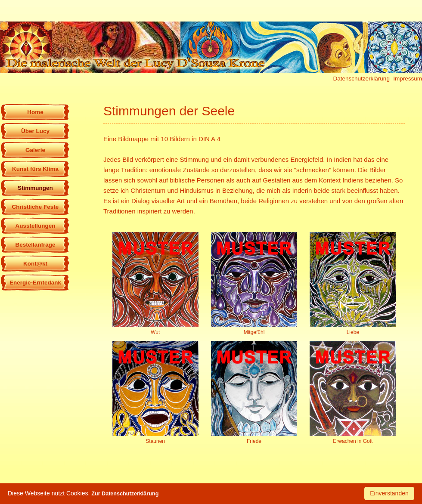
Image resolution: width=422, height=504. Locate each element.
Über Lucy (35, 131)
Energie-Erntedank (35, 283)
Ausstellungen (35, 226)
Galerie (35, 150)
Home (35, 112)
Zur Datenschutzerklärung (125, 494)
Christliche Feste (36, 207)
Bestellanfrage (35, 245)
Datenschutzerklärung (361, 79)
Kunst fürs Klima (35, 169)
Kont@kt (35, 264)
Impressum (408, 79)
